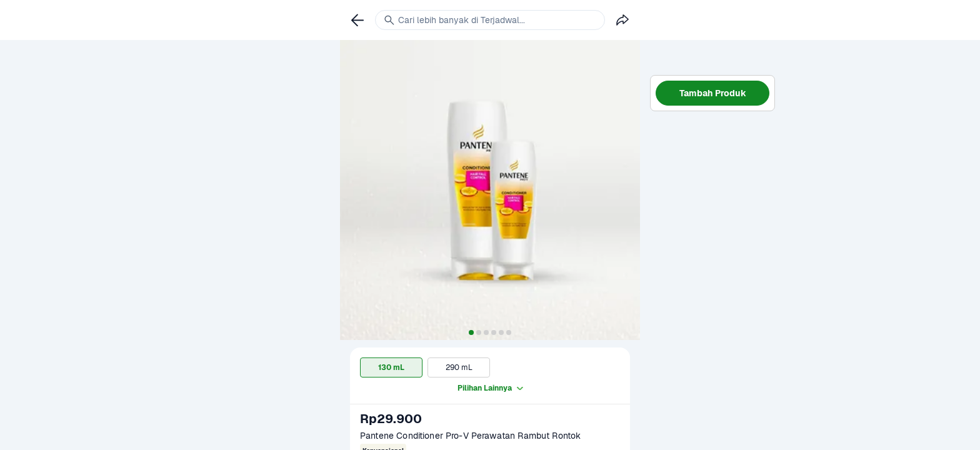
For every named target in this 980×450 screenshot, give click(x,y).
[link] (357, 20)
